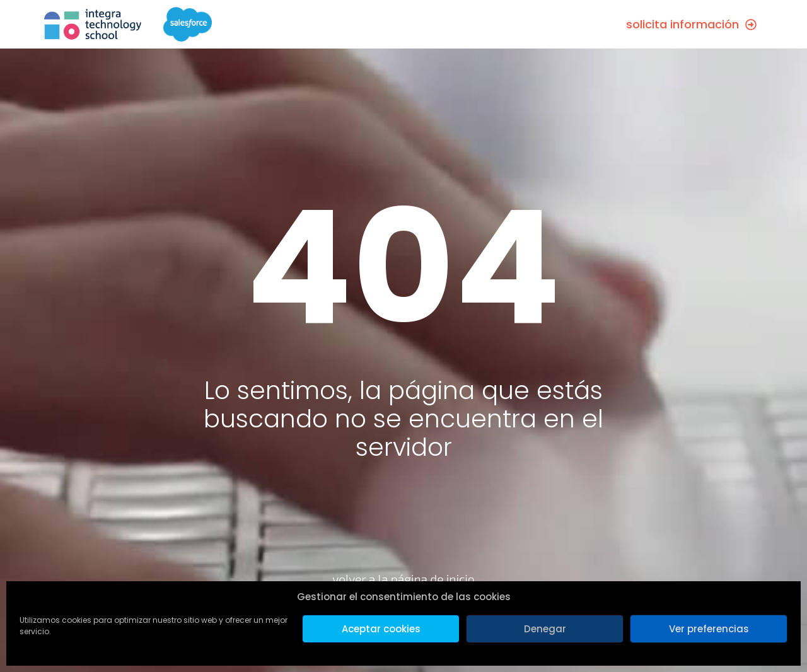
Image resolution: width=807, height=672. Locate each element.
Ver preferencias (709, 629)
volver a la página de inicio (403, 579)
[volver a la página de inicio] (404, 542)
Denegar (545, 629)
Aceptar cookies (381, 629)
